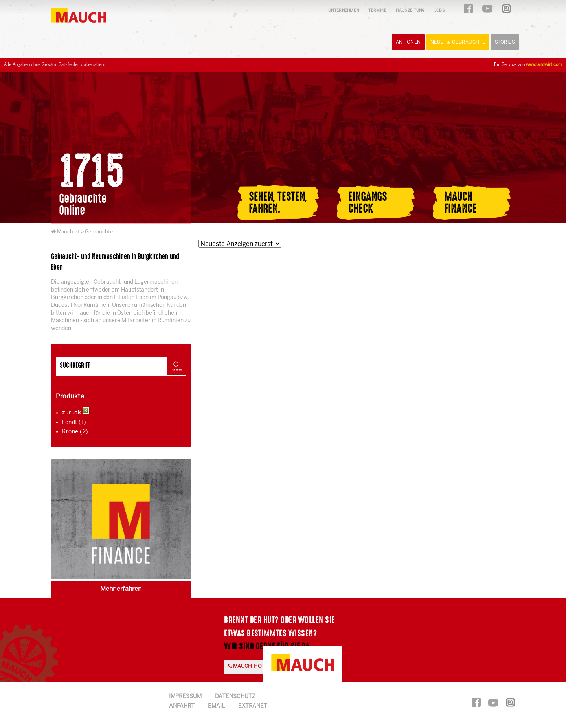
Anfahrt (182, 706)
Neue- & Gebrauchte (458, 42)
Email (216, 706)
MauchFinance (460, 203)
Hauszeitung (410, 11)
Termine (377, 11)
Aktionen (408, 42)
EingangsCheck (368, 203)
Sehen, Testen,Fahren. (278, 203)
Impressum (185, 697)
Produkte (70, 397)
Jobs (440, 11)
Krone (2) (75, 432)
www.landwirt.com (544, 65)
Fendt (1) (74, 423)
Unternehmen (344, 11)
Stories (505, 42)
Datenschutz (235, 697)
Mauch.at (68, 232)
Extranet (253, 706)
